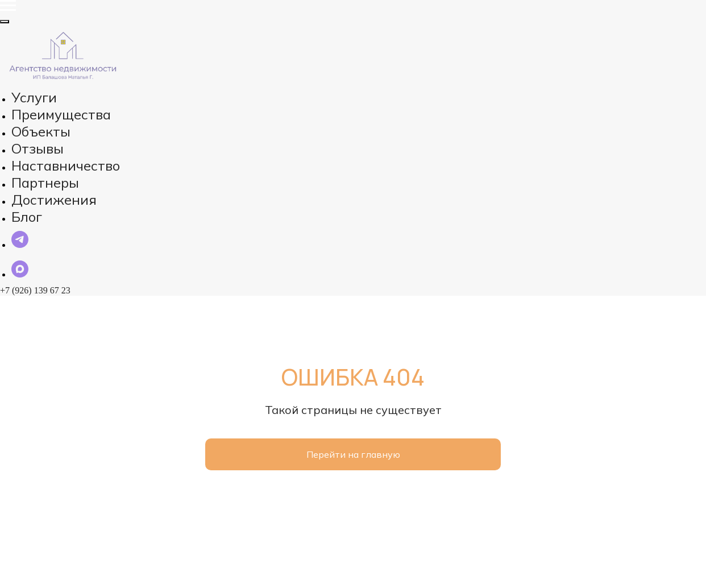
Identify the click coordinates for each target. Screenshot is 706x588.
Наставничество (57, 136)
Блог (31, 171)
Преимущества (54, 102)
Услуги (27, 91)
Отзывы (38, 125)
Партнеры (43, 148)
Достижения (48, 159)
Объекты (40, 114)
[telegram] (20, 257)
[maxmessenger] (20, 287)
